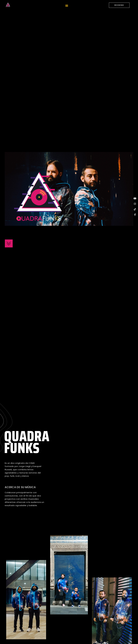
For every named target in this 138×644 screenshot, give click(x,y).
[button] (67, 6)
